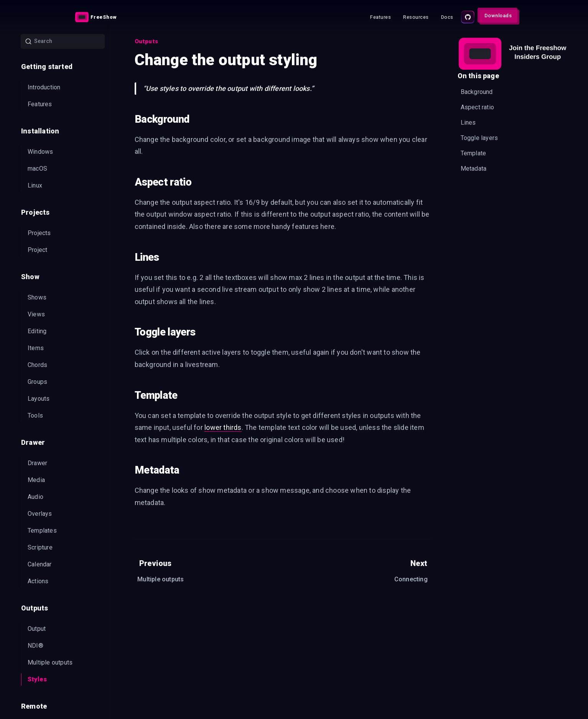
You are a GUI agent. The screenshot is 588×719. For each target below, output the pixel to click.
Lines (468, 123)
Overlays (40, 514)
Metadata (474, 169)
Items (36, 348)
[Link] (97, 17)
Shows (37, 297)
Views (36, 314)
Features (40, 104)
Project (37, 250)
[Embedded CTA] (512, 54)
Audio (35, 497)
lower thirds (223, 427)
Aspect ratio (477, 107)
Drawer (37, 463)
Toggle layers (479, 138)
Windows (40, 152)
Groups (37, 382)
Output (37, 629)
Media (36, 480)
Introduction (44, 87)
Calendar (40, 564)
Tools (35, 415)
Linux (35, 185)
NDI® (35, 646)
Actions (38, 581)
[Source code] (468, 17)
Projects (39, 233)
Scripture (40, 547)
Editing (37, 331)
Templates (42, 531)
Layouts (39, 399)
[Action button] (97, 17)
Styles (37, 679)
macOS (37, 169)
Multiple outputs (50, 662)
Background (477, 92)
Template (474, 153)
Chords (37, 365)
